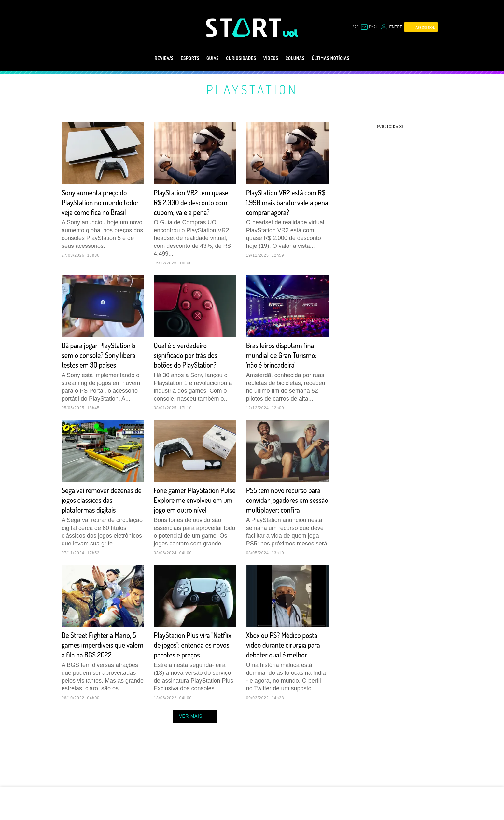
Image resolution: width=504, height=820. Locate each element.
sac (351, 27)
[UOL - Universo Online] (291, 33)
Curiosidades (238, 58)
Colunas (302, 58)
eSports (178, 58)
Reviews (148, 58)
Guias (205, 58)
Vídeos (273, 58)
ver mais (195, 756)
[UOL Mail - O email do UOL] (368, 27)
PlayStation (252, 89)
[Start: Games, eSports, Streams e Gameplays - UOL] (245, 28)
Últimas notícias (344, 58)
